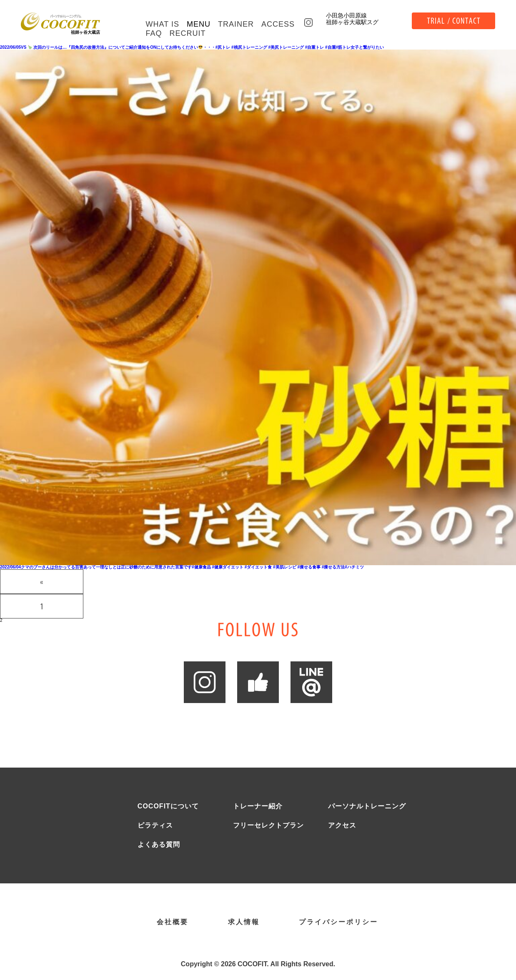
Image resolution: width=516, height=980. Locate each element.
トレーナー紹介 (258, 806)
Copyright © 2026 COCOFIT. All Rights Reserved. (258, 964)
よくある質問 (159, 845)
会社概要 (173, 922)
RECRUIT (188, 33)
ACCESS (278, 24)
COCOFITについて (168, 806)
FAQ (154, 33)
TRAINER (236, 24)
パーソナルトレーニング (367, 806)
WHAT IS (163, 24)
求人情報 (244, 922)
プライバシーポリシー (338, 922)
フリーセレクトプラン (268, 825)
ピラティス (155, 825)
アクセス (342, 825)
